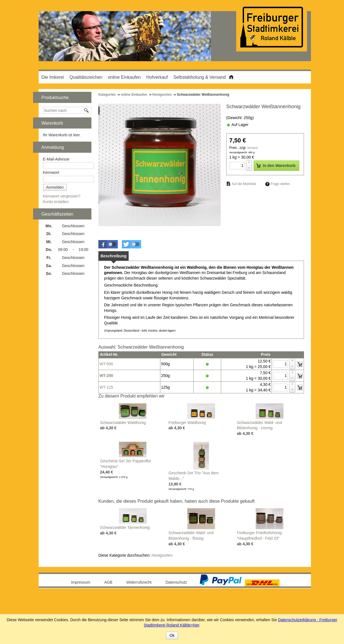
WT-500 (106, 364)
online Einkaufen (124, 77)
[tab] (114, 256)
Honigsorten (162, 555)
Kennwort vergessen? (62, 196)
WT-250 (106, 376)
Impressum (81, 582)
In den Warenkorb (276, 166)
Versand (252, 148)
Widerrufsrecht (139, 582)
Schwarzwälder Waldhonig (123, 423)
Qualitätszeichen (86, 77)
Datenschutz (176, 582)
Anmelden (55, 187)
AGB (108, 582)
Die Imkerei (53, 77)
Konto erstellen (56, 202)
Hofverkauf (157, 77)
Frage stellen (280, 184)
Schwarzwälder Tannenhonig (125, 527)
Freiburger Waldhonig (187, 423)
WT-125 (106, 387)
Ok (172, 635)
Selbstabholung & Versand (200, 77)
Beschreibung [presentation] (114, 256)
